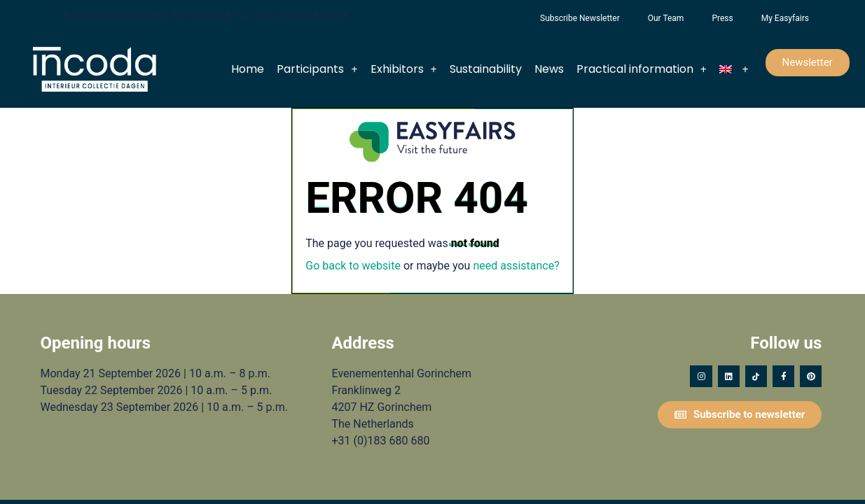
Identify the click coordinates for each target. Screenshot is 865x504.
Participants (317, 69)
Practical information (642, 69)
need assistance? (516, 266)
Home (248, 69)
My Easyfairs (785, 18)
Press (722, 18)
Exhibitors (404, 69)
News (549, 69)
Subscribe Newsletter (580, 18)
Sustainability (486, 69)
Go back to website (353, 266)
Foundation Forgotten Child (512, 18)
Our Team (666, 18)
